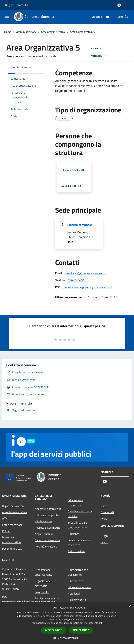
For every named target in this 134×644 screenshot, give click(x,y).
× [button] (130, 606)
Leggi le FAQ (42, 592)
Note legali (74, 593)
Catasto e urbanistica (47, 540)
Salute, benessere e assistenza (79, 542)
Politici (6, 531)
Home (8, 32)
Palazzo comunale (80, 225)
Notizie (105, 506)
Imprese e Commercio (48, 528)
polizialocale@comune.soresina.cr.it (85, 273)
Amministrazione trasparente (78, 572)
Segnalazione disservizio (43, 583)
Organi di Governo (13, 506)
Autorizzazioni (76, 551)
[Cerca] (127, 17)
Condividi (98, 49)
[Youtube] (106, 17)
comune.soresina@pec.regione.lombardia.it (87, 287)
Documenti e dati (12, 549)
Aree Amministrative (14, 512)
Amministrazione (26, 32)
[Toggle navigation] (7, 16)
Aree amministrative (53, 32)
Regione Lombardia (17, 5)
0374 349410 (76, 280)
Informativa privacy (79, 587)
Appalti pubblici (44, 534)
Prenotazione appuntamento (44, 572)
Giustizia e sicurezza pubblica (80, 514)
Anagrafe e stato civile (48, 509)
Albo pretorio (75, 581)
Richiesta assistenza (47, 598)
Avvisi (104, 518)
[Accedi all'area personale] (119, 5)
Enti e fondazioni (12, 525)
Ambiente (73, 534)
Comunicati (107, 512)
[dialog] (67, 623)
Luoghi (105, 536)
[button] (67, 638)
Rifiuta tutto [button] (81, 630)
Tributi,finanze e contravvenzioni (77, 525)
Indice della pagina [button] (21, 67)
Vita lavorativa (44, 521)
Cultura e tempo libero (48, 515)
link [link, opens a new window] (101, 623)
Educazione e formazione (75, 503)
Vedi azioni (99, 56)
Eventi (104, 542)
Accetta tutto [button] (54, 630)
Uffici (5, 518)
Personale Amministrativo (11, 540)
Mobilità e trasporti (46, 546)
